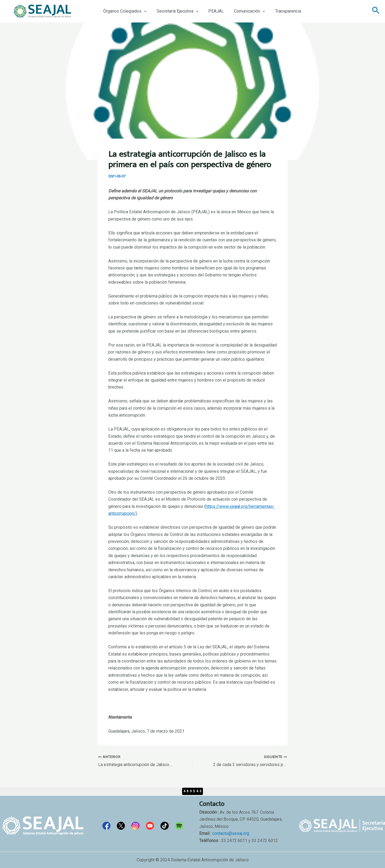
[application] (143, 11)
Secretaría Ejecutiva (176, 11)
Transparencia (282, 11)
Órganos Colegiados (124, 11)
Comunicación (245, 11)
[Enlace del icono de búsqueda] (376, 11)
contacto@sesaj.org (231, 833)
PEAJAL (213, 11)
